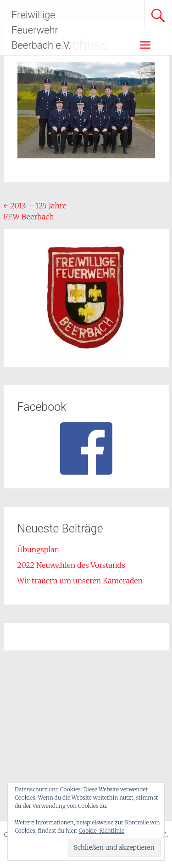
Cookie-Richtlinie (101, 831)
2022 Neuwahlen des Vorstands (71, 565)
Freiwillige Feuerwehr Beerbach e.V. (41, 30)
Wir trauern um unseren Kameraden (80, 581)
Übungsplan (39, 549)
